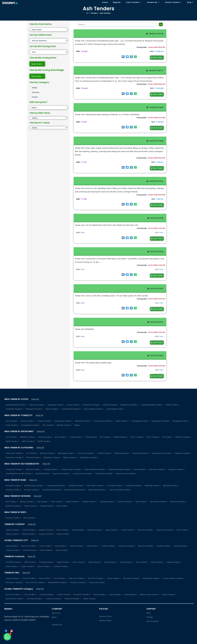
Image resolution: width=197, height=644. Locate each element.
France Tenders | (128, 524)
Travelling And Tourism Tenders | (19, 467)
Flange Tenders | (47, 500)
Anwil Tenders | (12, 560)
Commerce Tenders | (15, 463)
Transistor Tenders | (54, 592)
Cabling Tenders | (107, 496)
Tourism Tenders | (104, 447)
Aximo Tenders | (79, 556)
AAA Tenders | (11, 496)
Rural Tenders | (140, 463)
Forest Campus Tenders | (173, 572)
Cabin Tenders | (76, 431)
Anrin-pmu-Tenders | (14, 576)
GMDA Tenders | (12, 435)
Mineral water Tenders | (149, 588)
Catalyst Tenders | (125, 496)
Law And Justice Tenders (126, 467)
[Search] (117, 24)
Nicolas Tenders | (164, 540)
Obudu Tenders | (181, 540)
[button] (123, 57)
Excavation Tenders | (82, 588)
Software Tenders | (35, 592)
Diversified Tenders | (141, 447)
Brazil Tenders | (63, 524)
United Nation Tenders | (58, 576)
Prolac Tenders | (114, 572)
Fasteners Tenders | (183, 447)
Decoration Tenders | (159, 496)
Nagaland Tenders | (56, 399)
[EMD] (48, 118)
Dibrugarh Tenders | (181, 415)
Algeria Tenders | (13, 524)
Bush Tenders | (57, 496)
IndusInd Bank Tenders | (52, 484)
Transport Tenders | (176, 463)
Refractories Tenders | (15, 592)
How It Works (153, 615)
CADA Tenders (91, 431)
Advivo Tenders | (44, 560)
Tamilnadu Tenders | (14, 403)
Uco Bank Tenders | (32, 484)
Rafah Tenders (62, 544)
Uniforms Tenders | (72, 592)
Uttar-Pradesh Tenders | (94, 403)
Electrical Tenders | (178, 496)
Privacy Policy (105, 614)
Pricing (150, 611)
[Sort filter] (48, 41)
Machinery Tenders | (52, 451)
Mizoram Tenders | (37, 399)
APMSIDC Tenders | (28, 431)
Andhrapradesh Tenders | (16, 399)
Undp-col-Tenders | (77, 572)
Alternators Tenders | (15, 447)
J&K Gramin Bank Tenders (119, 484)
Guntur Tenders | (28, 415)
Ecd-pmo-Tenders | (78, 576)
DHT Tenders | (105, 431)
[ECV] (48, 128)
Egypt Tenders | (112, 524)
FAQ (148, 607)
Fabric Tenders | (31, 500)
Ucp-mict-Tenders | (96, 572)
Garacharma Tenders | (103, 415)
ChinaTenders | (78, 524)
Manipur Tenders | (111, 399)
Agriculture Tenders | (61, 467)
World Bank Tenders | (151, 572)
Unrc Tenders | (60, 572)
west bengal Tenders (115, 403)
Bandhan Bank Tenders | (34, 479)
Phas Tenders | (45, 572)
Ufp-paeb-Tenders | (132, 572)
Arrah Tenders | (12, 419)
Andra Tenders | (157, 556)
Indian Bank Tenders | (97, 484)
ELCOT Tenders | (137, 431)
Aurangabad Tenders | (30, 419)
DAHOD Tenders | (121, 431)
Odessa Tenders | (13, 544)
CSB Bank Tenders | (76, 479)
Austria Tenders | (29, 524)
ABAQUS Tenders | (27, 496)
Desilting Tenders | (122, 447)
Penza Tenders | (46, 544)
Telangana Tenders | (34, 403)
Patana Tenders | (30, 544)
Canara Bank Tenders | (56, 479)
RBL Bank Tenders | (171, 479)
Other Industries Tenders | (95, 463)
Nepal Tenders (63, 528)
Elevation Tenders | (14, 500)
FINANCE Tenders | (183, 431)
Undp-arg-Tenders (97, 576)
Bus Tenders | (43, 496)
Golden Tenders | (108, 540)
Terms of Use (105, 610)
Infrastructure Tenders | (83, 467)
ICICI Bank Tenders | (115, 479)
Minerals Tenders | (48, 447)
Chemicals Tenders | (86, 447)
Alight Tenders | (63, 556)
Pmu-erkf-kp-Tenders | (35, 576)
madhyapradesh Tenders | (152, 399)
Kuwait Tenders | (29, 528)
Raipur (77, 419)
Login (171, 641)
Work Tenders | (30, 512)
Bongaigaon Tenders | (161, 415)
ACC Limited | (11, 431)
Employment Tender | (104, 467)
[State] (48, 30)
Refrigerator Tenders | (89, 451)
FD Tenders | (167, 431)
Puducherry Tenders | (92, 399)
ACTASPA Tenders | (14, 556)
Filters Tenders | (100, 588)
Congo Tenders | (13, 572)
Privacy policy (124, 641)
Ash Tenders (105, 13)
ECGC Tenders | (153, 431)
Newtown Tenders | (146, 540)
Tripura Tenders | (52, 403)
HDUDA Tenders (44, 435)
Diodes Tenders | (64, 588)
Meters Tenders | (70, 451)
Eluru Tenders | (12, 415)
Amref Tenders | (126, 556)
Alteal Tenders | (95, 556)
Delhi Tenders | (61, 540)
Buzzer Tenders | (73, 496)
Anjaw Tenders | (122, 415)
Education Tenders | (157, 463)
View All (35, 393)
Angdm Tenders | (174, 556)
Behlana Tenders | (64, 419)
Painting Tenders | (34, 451)
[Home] (87, 13)
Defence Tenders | (33, 463)
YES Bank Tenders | (13, 484)
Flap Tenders (62, 500)
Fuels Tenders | (115, 588)
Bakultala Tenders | (83, 415)
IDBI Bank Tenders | (153, 479)
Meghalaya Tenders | (130, 399)
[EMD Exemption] (48, 108)
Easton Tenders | (77, 540)
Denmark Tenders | (95, 524)
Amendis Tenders (61, 560)
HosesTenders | (131, 588)
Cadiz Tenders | (46, 540)
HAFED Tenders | (28, 435)
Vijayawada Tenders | (63, 415)
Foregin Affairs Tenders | (71, 463)
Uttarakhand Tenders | (71, 403)
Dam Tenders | (142, 496)
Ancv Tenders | (142, 556)
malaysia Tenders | (46, 528)
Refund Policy (155, 641)
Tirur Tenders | (48, 419)
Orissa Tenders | (73, 399)
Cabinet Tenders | (90, 496)
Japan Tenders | (13, 528)
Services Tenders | (13, 512)
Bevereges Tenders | (66, 447)
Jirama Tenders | (29, 572)
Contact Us (57, 619)
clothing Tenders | (47, 588)
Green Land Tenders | (165, 524)
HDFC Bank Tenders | (95, 479)
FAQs (113, 641)
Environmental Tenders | (162, 447)
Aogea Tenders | (28, 560)
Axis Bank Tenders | (14, 479)
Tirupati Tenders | (44, 415)
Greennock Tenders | (127, 540)
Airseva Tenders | (45, 431)
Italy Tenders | (182, 524)
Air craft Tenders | (13, 588)
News (54, 611)
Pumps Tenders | (169, 588)
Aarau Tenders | (12, 540)
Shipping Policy (140, 641)
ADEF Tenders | (30, 556)
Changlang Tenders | (140, 415)
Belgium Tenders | (47, 524)
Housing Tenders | (51, 463)
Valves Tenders (89, 592)
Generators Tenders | (15, 451)
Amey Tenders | (111, 556)
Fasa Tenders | (93, 540)
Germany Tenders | (146, 524)
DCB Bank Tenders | (134, 479)
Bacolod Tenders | (29, 540)
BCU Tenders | (61, 431)
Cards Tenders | (30, 588)
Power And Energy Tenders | (120, 463)
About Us (56, 607)
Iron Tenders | (32, 447)
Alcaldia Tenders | (47, 556)
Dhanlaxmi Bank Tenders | (75, 484)
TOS (165, 641)
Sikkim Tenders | (172, 399)
